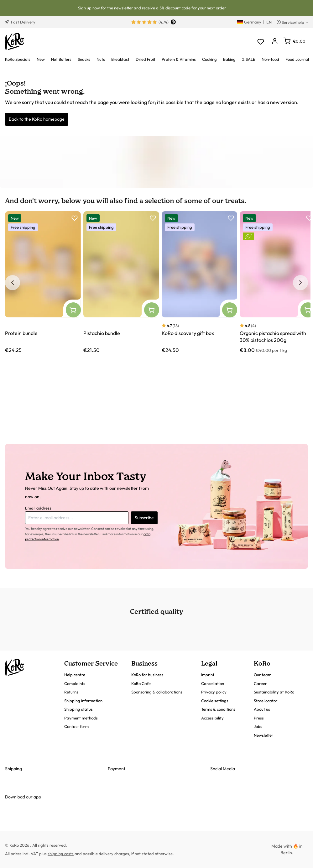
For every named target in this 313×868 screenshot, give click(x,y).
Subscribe (144, 518)
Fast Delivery (20, 22)
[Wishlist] (261, 42)
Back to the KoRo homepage (37, 119)
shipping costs (61, 854)
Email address (38, 508)
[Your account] (275, 42)
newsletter (123, 8)
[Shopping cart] (295, 41)
